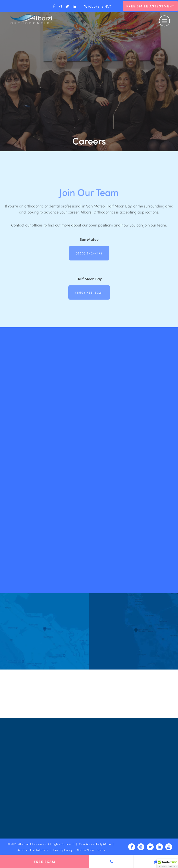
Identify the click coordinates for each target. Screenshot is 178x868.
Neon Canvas (96, 850)
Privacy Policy (63, 850)
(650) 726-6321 (89, 300)
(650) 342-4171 (98, 6)
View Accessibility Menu (95, 844)
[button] (167, 864)
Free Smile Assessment (150, 6)
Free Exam (45, 861)
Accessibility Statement (33, 850)
